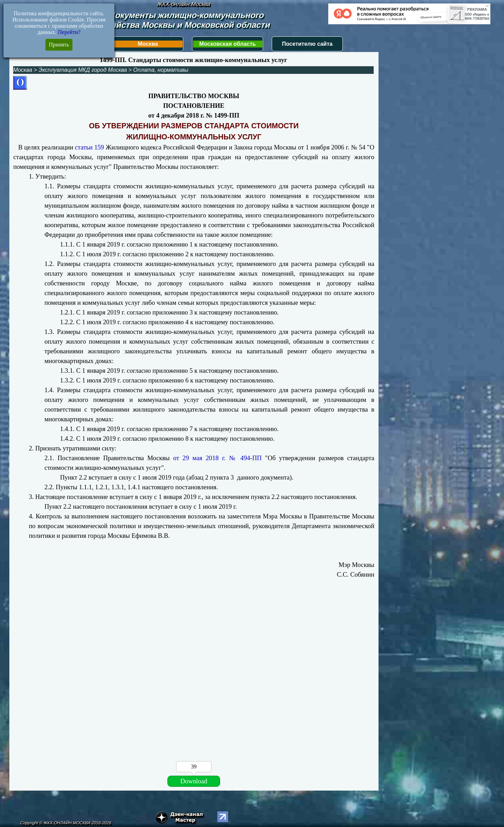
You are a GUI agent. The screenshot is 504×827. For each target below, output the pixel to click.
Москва (148, 44)
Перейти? (69, 32)
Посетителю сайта (307, 44)
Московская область (228, 44)
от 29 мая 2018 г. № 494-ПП (217, 458)
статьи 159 (89, 147)
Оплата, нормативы (161, 70)
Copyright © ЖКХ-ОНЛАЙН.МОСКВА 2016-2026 (66, 823)
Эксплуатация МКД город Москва (83, 70)
